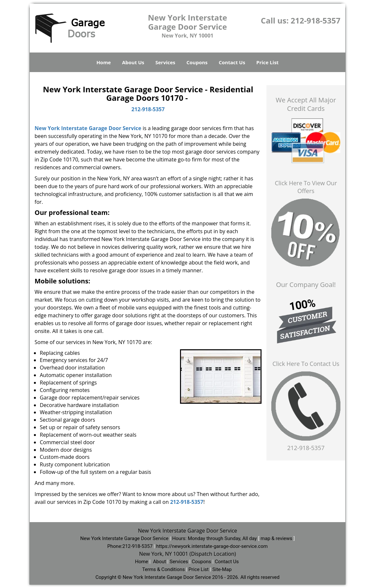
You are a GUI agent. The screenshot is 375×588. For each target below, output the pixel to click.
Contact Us (232, 62)
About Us (133, 62)
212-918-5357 (315, 20)
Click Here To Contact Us (306, 364)
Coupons (197, 62)
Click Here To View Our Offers (306, 187)
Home (104, 62)
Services (165, 62)
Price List (267, 62)
